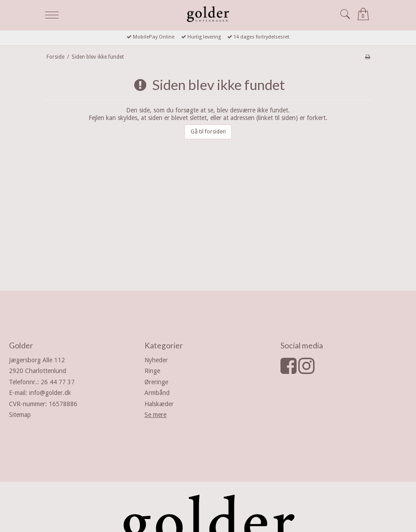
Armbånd (157, 393)
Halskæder (159, 404)
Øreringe (156, 382)
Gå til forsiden (208, 132)
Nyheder (156, 360)
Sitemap (20, 415)
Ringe (152, 371)
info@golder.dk (50, 393)
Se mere (155, 415)
